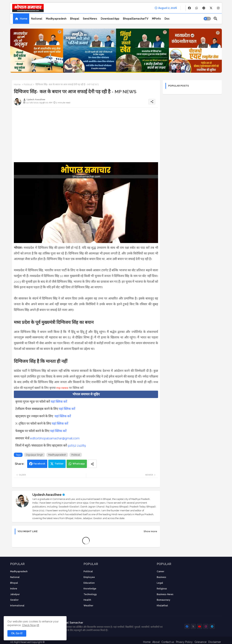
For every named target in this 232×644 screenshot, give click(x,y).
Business (161, 577)
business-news (165, 594)
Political (28, 84)
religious (162, 589)
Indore (14, 589)
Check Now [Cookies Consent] (29, 625)
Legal (160, 583)
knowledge (90, 589)
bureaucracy (164, 600)
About (156, 642)
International (17, 606)
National (37, 19)
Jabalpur (15, 594)
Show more (150, 531)
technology (90, 594)
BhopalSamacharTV (136, 19)
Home (24, 19)
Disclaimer (215, 642)
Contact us (168, 642)
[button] (207, 19)
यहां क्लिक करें (59, 402)
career (160, 571)
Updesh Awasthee (47, 495)
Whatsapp (79, 464)
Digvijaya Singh (34, 455)
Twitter (59, 464)
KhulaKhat (162, 606)
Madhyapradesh (56, 19)
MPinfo (156, 19)
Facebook (39, 464)
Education (89, 583)
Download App (110, 19)
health (87, 600)
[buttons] (189, 8)
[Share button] (92, 464)
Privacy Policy (184, 642)
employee (89, 577)
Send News (90, 19)
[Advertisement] (86, 136)
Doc (167, 19)
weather (88, 606)
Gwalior (14, 600)
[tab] (21, 19)
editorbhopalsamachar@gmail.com (55, 438)
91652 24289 (77, 445)
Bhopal (75, 19)
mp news (62, 388)
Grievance (200, 642)
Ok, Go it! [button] (17, 633)
